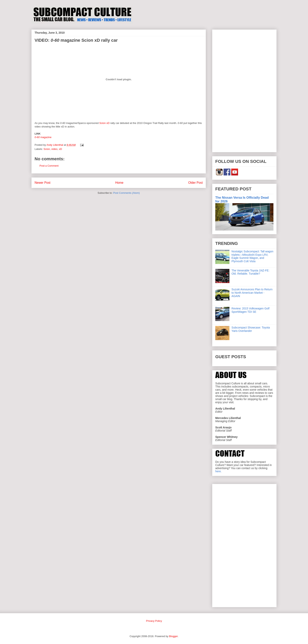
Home (119, 183)
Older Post (195, 183)
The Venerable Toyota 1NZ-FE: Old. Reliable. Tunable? (251, 272)
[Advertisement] (244, 90)
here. (218, 471)
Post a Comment (49, 166)
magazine (43, 137)
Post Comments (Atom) (126, 193)
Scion (47, 149)
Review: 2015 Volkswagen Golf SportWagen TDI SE (251, 310)
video (54, 149)
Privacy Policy (154, 621)
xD (60, 149)
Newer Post (43, 183)
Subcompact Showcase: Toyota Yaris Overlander (251, 329)
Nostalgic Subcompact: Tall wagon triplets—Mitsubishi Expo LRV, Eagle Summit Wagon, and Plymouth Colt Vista (253, 256)
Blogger (173, 636)
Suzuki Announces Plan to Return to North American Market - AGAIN (252, 293)
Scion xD (104, 123)
